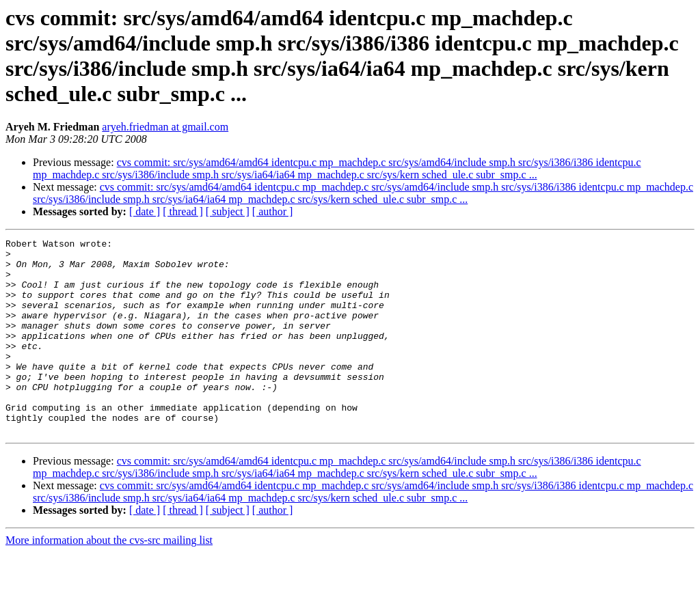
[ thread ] (183, 211)
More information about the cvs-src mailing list (109, 579)
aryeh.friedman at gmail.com (165, 127)
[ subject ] (228, 211)
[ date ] (145, 211)
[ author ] (273, 211)
